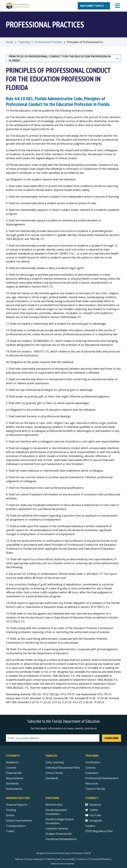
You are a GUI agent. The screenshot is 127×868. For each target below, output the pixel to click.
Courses (11, 768)
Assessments (14, 789)
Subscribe (111, 738)
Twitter (92, 810)
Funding (11, 810)
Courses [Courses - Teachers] (90, 768)
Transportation (16, 826)
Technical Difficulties (100, 859)
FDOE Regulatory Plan (99, 831)
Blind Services (54, 805)
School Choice (54, 773)
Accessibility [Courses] (69, 859)
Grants (10, 815)
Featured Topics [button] (92, 6)
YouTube (93, 815)
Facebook (93, 805)
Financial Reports (17, 805)
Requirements (15, 778)
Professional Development (102, 778)
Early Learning (55, 762)
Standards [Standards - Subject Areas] (12, 783)
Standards (52, 778)
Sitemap (19, 859)
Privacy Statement (34, 859)
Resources (92, 783)
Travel (10, 831)
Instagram (94, 821)
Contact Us (82, 859)
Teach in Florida (95, 789)
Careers (90, 826)
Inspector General (57, 828)
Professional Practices (48, 42)
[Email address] (53, 738)
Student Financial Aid (58, 834)
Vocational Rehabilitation (61, 839)
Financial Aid (14, 773)
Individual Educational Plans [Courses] (63, 768)
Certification (93, 762)
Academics (12, 762)
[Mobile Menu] (117, 6)
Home (10, 42)
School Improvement (19, 821)
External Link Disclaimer (63, 864)
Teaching (24, 42)
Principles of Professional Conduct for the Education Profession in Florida (60, 58)
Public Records (53, 859)
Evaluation (92, 773)
